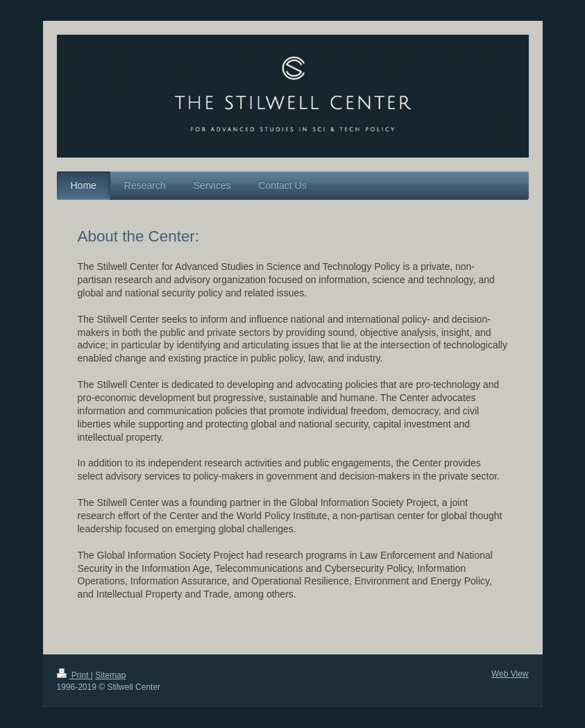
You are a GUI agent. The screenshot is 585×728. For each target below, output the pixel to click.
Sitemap (110, 675)
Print (74, 675)
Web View (510, 674)
